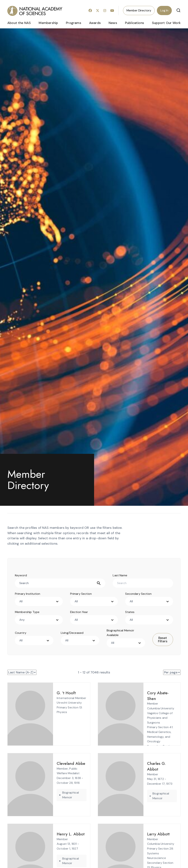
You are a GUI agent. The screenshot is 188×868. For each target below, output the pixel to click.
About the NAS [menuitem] (19, 23)
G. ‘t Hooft (53, 693)
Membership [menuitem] (48, 23)
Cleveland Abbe (58, 763)
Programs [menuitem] (73, 23)
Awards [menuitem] (95, 23)
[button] (178, 10)
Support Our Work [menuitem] (166, 23)
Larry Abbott (145, 834)
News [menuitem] (113, 23)
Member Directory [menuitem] (139, 10)
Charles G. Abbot (149, 763)
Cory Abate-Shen (149, 693)
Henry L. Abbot (57, 834)
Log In (164, 10)
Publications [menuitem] (135, 23)
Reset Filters (163, 640)
